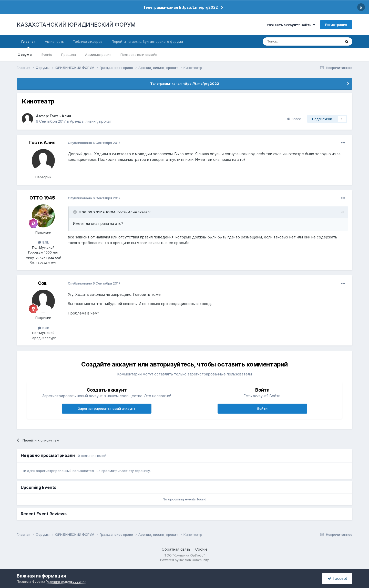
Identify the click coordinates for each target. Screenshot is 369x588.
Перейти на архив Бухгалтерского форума (147, 41)
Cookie (201, 549)
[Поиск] (288, 41)
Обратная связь (176, 549)
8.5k (43, 242)
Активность (54, 41)
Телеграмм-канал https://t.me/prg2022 (181, 7)
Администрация (98, 55)
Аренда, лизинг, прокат (91, 121)
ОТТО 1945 (42, 198)
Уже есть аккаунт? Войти (291, 25)
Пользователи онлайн (139, 55)
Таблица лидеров (88, 41)
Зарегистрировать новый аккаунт (107, 408)
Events (47, 55)
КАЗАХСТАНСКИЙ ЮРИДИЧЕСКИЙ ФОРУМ (76, 25)
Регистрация (336, 25)
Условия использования (66, 581)
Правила (69, 55)
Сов (42, 283)
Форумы (25, 55)
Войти (262, 408)
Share (294, 119)
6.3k (43, 328)
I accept (337, 578)
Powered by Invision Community (184, 560)
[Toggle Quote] (75, 212)
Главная (28, 44)
